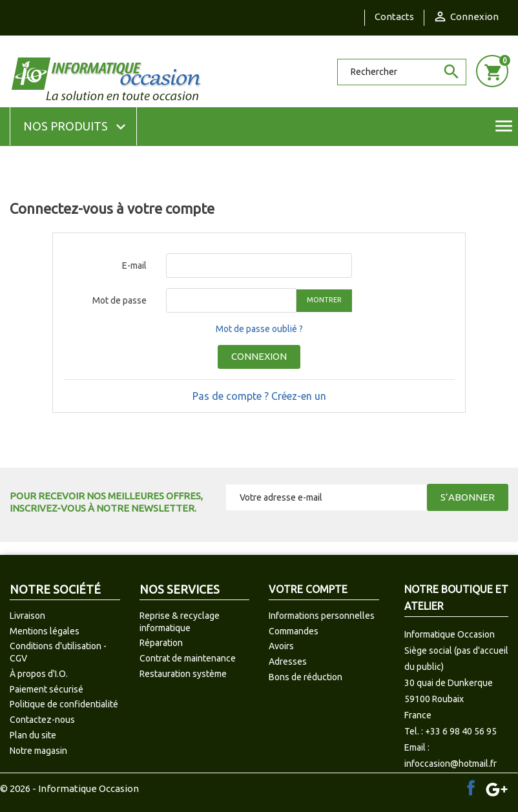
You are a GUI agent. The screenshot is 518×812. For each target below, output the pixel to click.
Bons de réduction (306, 677)
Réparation (161, 643)
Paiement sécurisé (47, 689)
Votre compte (308, 589)
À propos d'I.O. (39, 674)
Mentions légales (45, 631)
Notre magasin (38, 751)
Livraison (27, 616)
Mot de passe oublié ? (259, 329)
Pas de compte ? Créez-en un (259, 396)
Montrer (324, 300)
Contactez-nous (42, 720)
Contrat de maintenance (188, 658)
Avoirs (281, 646)
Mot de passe (119, 300)
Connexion (259, 356)
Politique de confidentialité (64, 704)
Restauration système (183, 674)
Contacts (394, 16)
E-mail (134, 265)
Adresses (288, 661)
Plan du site (33, 735)
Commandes (294, 631)
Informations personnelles (322, 616)
